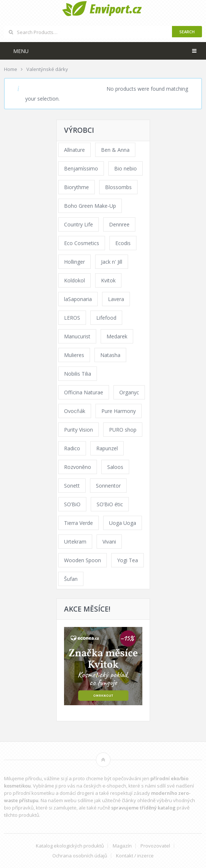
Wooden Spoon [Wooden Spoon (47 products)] (83, 560)
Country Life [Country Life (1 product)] (78, 224)
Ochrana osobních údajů (80, 856)
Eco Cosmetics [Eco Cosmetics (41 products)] (82, 243)
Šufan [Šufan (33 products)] (71, 579)
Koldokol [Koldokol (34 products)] (74, 280)
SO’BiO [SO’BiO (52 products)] (72, 504)
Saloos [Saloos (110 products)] (115, 467)
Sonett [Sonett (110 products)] (72, 486)
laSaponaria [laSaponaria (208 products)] (78, 299)
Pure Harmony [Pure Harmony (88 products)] (119, 411)
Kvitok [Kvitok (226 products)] (108, 280)
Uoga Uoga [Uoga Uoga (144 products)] (123, 523)
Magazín (122, 846)
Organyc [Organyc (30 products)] (129, 392)
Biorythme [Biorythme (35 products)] (76, 187)
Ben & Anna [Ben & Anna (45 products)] (115, 150)
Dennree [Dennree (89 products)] (119, 224)
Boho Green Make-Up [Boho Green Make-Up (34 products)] (90, 206)
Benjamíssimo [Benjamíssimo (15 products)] (81, 168)
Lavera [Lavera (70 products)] (116, 299)
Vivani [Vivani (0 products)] (109, 542)
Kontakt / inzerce (135, 856)
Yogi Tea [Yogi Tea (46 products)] (128, 560)
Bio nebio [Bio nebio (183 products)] (126, 168)
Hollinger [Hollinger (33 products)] (74, 262)
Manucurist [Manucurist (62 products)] (77, 336)
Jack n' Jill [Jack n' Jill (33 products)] (112, 262)
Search (187, 32)
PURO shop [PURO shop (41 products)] (123, 430)
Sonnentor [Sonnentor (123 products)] (108, 486)
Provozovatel (155, 846)
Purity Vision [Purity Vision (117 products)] (78, 430)
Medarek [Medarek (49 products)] (117, 336)
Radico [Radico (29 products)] (72, 448)
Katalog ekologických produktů (70, 846)
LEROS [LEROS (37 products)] (72, 318)
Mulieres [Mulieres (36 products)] (74, 355)
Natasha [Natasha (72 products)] (110, 355)
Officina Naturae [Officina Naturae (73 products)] (84, 392)
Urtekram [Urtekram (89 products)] (75, 542)
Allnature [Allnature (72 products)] (74, 150)
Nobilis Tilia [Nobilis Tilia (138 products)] (78, 374)
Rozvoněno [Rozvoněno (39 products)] (78, 467)
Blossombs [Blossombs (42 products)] (118, 187)
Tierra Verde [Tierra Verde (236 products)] (78, 523)
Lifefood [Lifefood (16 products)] (106, 318)
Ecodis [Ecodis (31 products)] (123, 243)
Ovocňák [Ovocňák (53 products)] (75, 411)
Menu (21, 51)
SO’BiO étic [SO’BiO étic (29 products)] (110, 504)
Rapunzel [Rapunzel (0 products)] (107, 448)
